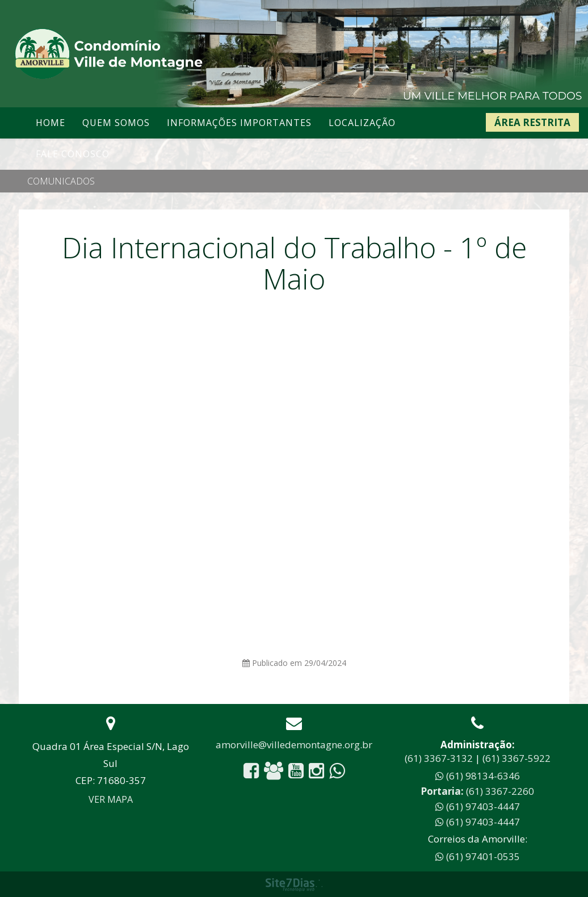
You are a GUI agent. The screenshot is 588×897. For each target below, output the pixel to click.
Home (51, 123)
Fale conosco (73, 154)
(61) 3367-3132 (439, 758)
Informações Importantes (239, 123)
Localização (362, 123)
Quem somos (116, 123)
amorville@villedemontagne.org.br (294, 745)
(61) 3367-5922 (516, 758)
